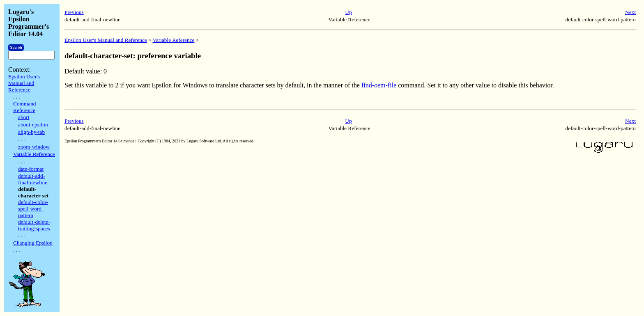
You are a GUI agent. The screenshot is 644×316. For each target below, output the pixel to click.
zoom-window (34, 147)
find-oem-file (379, 85)
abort (24, 117)
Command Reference (25, 107)
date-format (31, 169)
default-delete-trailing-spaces (34, 225)
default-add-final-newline (33, 179)
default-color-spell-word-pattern (33, 209)
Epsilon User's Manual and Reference (24, 83)
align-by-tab (31, 132)
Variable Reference (34, 154)
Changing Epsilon (33, 243)
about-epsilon (33, 125)
